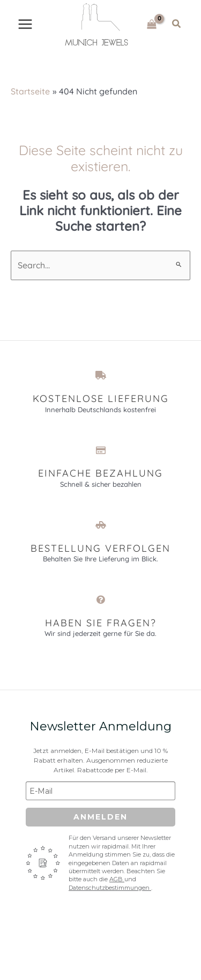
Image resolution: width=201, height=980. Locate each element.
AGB (117, 879)
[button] (177, 24)
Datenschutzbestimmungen (110, 888)
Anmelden (100, 817)
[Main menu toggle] (25, 24)
